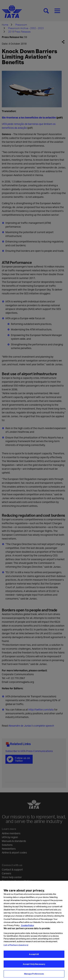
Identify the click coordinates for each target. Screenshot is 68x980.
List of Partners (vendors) (16, 948)
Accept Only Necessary (34, 967)
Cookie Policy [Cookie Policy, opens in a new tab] (27, 929)
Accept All (34, 957)
